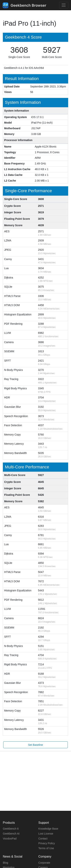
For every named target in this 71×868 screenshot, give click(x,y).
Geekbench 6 (11, 829)
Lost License (46, 834)
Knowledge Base (48, 829)
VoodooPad (10, 839)
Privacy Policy (47, 843)
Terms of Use (46, 848)
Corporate (44, 863)
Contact (43, 839)
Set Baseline (35, 745)
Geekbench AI (11, 834)
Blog (5, 863)
